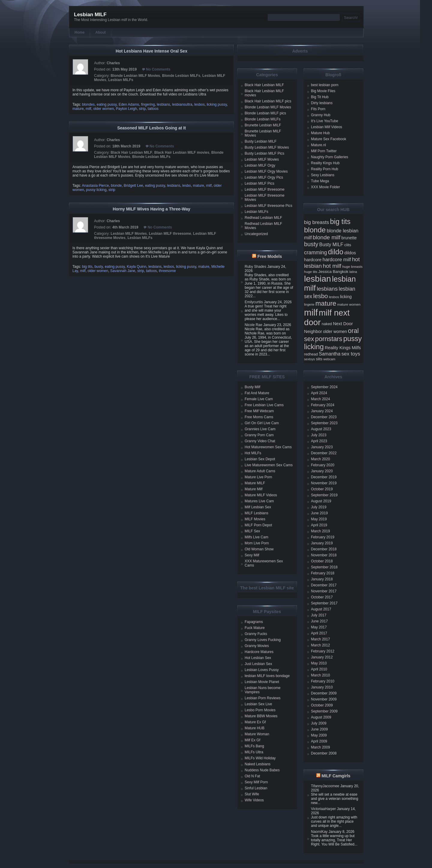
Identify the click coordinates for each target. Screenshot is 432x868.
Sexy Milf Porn (256, 782)
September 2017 (324, 603)
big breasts (317, 222)
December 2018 (324, 549)
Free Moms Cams (259, 417)
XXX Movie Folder (326, 187)
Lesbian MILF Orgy (260, 165)
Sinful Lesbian (256, 788)
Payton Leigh (126, 109)
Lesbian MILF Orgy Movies (266, 171)
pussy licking (96, 190)
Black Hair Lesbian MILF (132, 153)
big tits (87, 267)
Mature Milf (254, 489)
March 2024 (321, 399)
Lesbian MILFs (121, 80)
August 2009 (321, 717)
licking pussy (217, 104)
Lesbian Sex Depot (260, 459)
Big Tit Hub (320, 97)
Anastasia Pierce (95, 186)
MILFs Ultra (254, 752)
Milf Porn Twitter (324, 151)
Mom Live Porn (257, 543)
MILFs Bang (255, 746)
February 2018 (323, 573)
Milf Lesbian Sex (258, 507)
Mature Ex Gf (255, 722)
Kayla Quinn (137, 267)
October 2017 (322, 597)
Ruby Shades (256, 267)
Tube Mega (320, 181)
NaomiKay (319, 832)
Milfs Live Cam (257, 537)
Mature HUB (255, 728)
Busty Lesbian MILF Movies (267, 147)
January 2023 (322, 447)
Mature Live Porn (258, 477)
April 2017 (319, 633)
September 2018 (324, 567)
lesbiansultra (182, 104)
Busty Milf (253, 387)
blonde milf (326, 237)
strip (142, 109)
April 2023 (319, 441)
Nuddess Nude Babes (262, 770)
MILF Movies (255, 519)
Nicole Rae (254, 325)
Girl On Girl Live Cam (262, 423)
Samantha (330, 354)
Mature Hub (321, 133)
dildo (336, 252)
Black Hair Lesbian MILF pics (268, 101)
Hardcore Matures (259, 652)
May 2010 (319, 663)
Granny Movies (257, 646)
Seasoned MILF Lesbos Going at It (152, 128)
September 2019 (324, 495)
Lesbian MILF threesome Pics (269, 206)
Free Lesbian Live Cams (264, 405)
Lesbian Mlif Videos (327, 127)
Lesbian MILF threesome (170, 234)
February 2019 (323, 537)
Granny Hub (321, 115)
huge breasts (352, 266)
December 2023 (324, 417)
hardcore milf (337, 259)
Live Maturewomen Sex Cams (269, 465)
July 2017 (319, 615)
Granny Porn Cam (259, 435)
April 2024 (319, 393)
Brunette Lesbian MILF (263, 125)
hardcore (313, 260)
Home (80, 32)
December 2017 (324, 585)
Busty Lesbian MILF (261, 141)
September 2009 (324, 711)
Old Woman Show (259, 549)
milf (89, 109)
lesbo (187, 186)
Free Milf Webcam (259, 411)
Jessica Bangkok (333, 272)
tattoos (153, 109)
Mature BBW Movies (261, 716)
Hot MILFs (253, 453)
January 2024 (322, 411)
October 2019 (322, 489)
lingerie (309, 304)
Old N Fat (252, 776)
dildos (350, 253)
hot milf (332, 266)
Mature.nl (319, 145)
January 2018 (322, 579)
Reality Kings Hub (325, 163)
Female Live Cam (259, 399)
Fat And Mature (257, 393)
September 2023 (324, 423)
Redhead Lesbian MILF (264, 218)
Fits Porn (318, 109)
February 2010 (323, 681)
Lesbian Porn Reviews (263, 698)
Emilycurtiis (254, 302)
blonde (116, 186)
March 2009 (321, 747)
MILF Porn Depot (258, 525)
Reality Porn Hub (325, 169)
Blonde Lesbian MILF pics (265, 113)
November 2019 (324, 483)
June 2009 (319, 729)
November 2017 (324, 591)
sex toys (351, 354)
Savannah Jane (123, 271)
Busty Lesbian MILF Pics (265, 153)
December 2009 (324, 693)
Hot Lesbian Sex (258, 658)
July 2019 (319, 507)
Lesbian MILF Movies (129, 234)
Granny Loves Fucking (263, 640)
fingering (148, 104)
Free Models (270, 256)
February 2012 (323, 651)
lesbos (200, 104)
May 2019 (319, 519)
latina (353, 272)
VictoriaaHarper (324, 809)
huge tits (311, 272)
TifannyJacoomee (325, 786)
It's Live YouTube (325, 121)
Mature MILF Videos (261, 495)
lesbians (163, 104)
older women (104, 109)
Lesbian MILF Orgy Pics (264, 177)
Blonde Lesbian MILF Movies (135, 76)
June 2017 (319, 621)
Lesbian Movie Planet (262, 682)
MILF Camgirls (336, 776)
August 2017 (321, 609)
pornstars (329, 339)
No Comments (158, 69)
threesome (167, 271)
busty (99, 267)
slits (319, 359)
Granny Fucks (256, 634)
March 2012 (321, 645)
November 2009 (324, 699)
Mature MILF (255, 483)
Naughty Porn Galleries (330, 157)
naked (327, 324)
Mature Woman (257, 734)
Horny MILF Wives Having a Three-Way (151, 209)
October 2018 (322, 561)
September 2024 (324, 387)
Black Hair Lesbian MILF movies (182, 153)
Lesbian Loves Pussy (262, 670)
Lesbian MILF (90, 15)
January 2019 (322, 543)
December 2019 (324, 477)
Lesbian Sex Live (258, 704)
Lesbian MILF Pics (260, 183)
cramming (316, 253)
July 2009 (319, 723)
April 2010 (319, 669)
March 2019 (321, 531)
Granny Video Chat (260, 441)
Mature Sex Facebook (329, 139)
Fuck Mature (255, 628)
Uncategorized (256, 234)
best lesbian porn (325, 85)
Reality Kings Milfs (343, 348)
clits (348, 245)
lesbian (318, 279)
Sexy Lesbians (323, 175)
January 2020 (322, 471)
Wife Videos (254, 800)
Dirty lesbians (322, 103)
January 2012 (322, 657)
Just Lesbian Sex (258, 664)
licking (346, 297)
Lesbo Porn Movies (260, 710)
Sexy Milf (252, 555)
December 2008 (324, 753)
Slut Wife (252, 794)
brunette (349, 238)
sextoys (310, 359)
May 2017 (319, 627)
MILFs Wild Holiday (260, 758)
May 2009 (319, 735)
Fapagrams (254, 622)
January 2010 (322, 687)
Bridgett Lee (133, 186)
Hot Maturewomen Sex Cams (268, 447)
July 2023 (319, 435)
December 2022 (324, 453)
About (101, 32)
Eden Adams (129, 104)
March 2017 (321, 639)
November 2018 (324, 555)
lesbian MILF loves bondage (267, 676)
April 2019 (319, 525)
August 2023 (321, 429)
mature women (349, 304)
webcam (329, 359)
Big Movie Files (323, 91)
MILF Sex (252, 531)
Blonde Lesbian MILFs (181, 76)
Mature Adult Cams (260, 471)
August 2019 (321, 501)
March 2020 (321, 459)
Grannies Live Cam (260, 429)
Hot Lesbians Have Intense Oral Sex (152, 51)
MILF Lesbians (257, 513)
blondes (88, 104)
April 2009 (319, 741)
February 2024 (323, 405)
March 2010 (321, 675)
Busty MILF (331, 245)
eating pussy (107, 104)
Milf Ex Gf (253, 740)
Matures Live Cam (259, 501)
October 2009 (322, 705)
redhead (311, 354)
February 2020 (323, 465)
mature (78, 109)
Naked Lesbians (258, 764)
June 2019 (319, 513)
